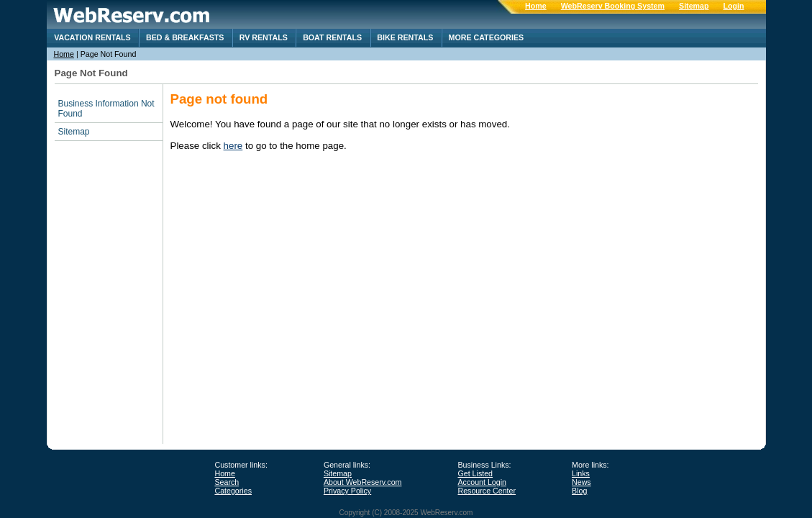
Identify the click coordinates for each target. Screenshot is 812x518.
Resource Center (487, 491)
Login (734, 6)
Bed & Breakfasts (185, 37)
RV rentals (264, 37)
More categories (487, 37)
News (581, 482)
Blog (579, 491)
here (233, 146)
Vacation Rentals (92, 37)
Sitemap (694, 6)
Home (536, 6)
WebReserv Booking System (613, 6)
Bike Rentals (405, 37)
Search (227, 482)
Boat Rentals (332, 37)
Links (581, 473)
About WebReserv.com (363, 482)
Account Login (482, 482)
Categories (233, 491)
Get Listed (475, 473)
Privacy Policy (347, 491)
